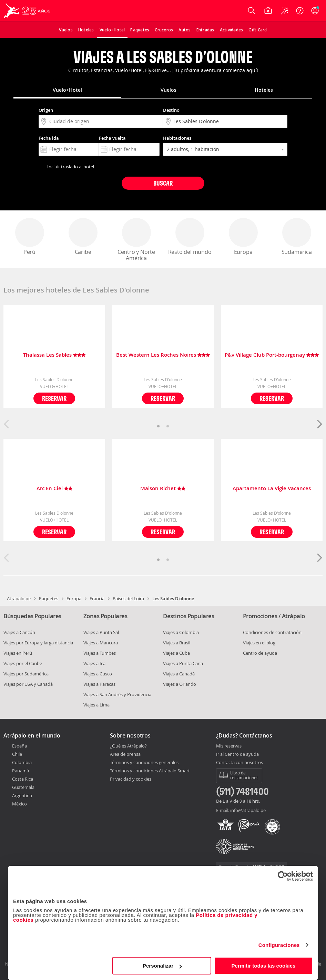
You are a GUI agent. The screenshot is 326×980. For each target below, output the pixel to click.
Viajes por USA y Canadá (28, 684)
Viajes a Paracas (99, 684)
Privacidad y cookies (131, 779)
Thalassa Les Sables (54, 355)
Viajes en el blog (259, 643)
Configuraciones (279, 945)
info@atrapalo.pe (248, 810)
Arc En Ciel (54, 489)
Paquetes (49, 598)
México (19, 804)
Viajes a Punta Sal (101, 632)
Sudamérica (297, 237)
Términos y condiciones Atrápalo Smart (150, 771)
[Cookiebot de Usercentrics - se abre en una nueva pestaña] (283, 876)
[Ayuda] (300, 11)
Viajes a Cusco (98, 674)
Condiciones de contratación (272, 632)
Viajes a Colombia (181, 632)
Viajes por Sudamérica (26, 674)
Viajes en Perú (18, 653)
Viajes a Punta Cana (183, 663)
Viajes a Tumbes (100, 653)
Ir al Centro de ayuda (237, 754)
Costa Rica (23, 779)
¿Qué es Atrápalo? (128, 746)
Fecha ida (49, 138)
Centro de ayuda (260, 653)
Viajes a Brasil (177, 643)
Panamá (21, 771)
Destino (171, 110)
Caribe (83, 237)
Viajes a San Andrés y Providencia (117, 694)
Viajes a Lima (96, 705)
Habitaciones (177, 138)
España (19, 746)
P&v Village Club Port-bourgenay (272, 355)
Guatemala (23, 787)
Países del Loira (128, 598)
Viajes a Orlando (180, 684)
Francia (97, 598)
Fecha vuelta (112, 138)
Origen (46, 110)
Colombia (22, 762)
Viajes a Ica (94, 663)
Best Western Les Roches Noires (163, 355)
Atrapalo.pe (19, 598)
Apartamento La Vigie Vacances (272, 489)
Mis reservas (229, 746)
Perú (30, 237)
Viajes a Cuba (176, 653)
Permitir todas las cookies (263, 966)
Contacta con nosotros (240, 763)
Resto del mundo (190, 237)
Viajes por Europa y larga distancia (38, 643)
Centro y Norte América (136, 240)
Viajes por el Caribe (23, 663)
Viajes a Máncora (101, 643)
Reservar (54, 398)
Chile (17, 754)
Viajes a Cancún (19, 632)
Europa (243, 237)
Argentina (22, 795)
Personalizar (162, 966)
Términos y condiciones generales (144, 762)
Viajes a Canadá (179, 674)
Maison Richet (163, 489)
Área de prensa (125, 754)
